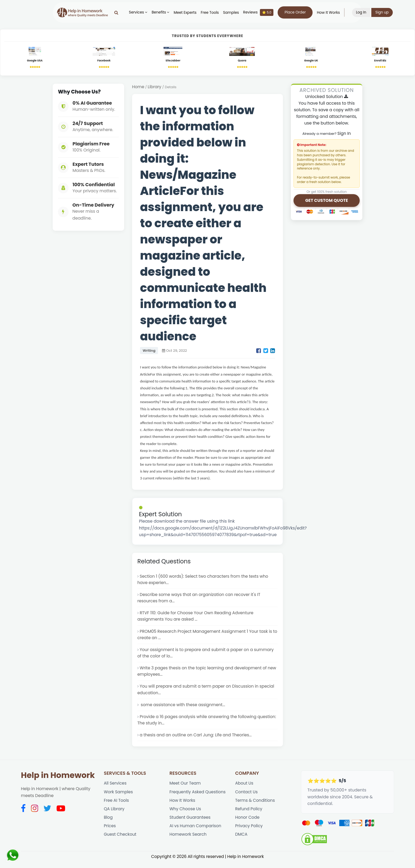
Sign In (344, 134)
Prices (110, 833)
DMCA (241, 842)
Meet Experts (187, 13)
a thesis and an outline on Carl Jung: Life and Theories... (197, 741)
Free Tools (211, 13)
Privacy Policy (249, 833)
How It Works (330, 13)
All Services (115, 789)
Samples (233, 13)
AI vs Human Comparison (196, 833)
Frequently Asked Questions (198, 798)
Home (138, 88)
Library (155, 88)
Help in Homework (58, 781)
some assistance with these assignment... (183, 709)
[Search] (118, 12)
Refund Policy (249, 816)
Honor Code (247, 824)
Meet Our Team (185, 789)
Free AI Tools (117, 807)
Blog (108, 824)
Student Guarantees (190, 824)
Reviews (260, 12)
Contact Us (247, 798)
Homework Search (188, 842)
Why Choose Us (186, 816)
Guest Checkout (120, 842)
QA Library (114, 816)
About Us (244, 789)
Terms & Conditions (255, 807)
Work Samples (119, 798)
